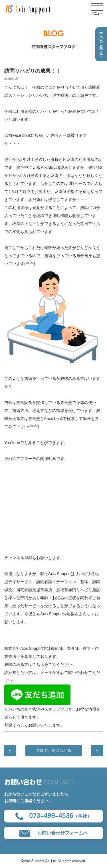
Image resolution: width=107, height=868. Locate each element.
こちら (38, 664)
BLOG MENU (101, 44)
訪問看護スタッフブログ (54, 47)
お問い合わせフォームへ (53, 833)
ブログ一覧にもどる (54, 750)
